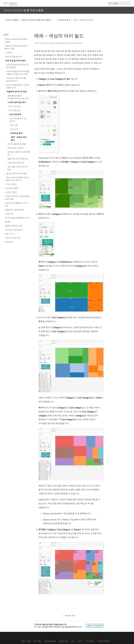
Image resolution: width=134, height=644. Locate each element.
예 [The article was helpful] (89, 626)
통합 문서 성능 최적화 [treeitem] (14, 210)
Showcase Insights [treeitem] (15, 148)
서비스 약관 (37, 641)
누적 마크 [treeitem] (14, 129)
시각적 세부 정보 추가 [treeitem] (17, 102)
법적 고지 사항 (26, 641)
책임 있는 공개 (64, 641)
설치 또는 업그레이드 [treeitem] (14, 230)
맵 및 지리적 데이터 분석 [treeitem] (16, 173)
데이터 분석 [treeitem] (11, 184)
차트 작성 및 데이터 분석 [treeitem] (15, 61)
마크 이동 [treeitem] (14, 125)
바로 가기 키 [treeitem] (10, 234)
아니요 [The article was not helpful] (98, 626)
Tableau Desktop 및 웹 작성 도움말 (36, 20)
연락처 (80, 641)
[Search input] (122, 3)
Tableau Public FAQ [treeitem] (13, 238)
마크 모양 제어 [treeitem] (15, 114)
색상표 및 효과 (64, 20)
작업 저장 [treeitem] (9, 214)
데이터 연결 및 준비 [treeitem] (13, 57)
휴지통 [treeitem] (7, 222)
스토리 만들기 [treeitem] (11, 192)
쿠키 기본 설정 (90, 641)
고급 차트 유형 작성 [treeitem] (16, 163)
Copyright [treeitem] (9, 242)
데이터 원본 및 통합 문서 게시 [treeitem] (17, 218)
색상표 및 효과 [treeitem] (16, 133)
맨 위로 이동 (69, 616)
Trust (73, 641)
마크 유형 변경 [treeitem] (14, 110)
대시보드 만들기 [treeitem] (12, 188)
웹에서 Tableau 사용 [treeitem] (13, 226)
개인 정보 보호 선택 (103, 641)
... (54, 20)
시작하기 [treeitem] (9, 53)
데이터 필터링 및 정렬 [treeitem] (17, 144)
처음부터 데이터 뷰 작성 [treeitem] (16, 92)
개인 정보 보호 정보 (50, 641)
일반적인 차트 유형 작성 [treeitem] (18, 159)
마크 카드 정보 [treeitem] (14, 106)
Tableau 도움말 (11, 20)
